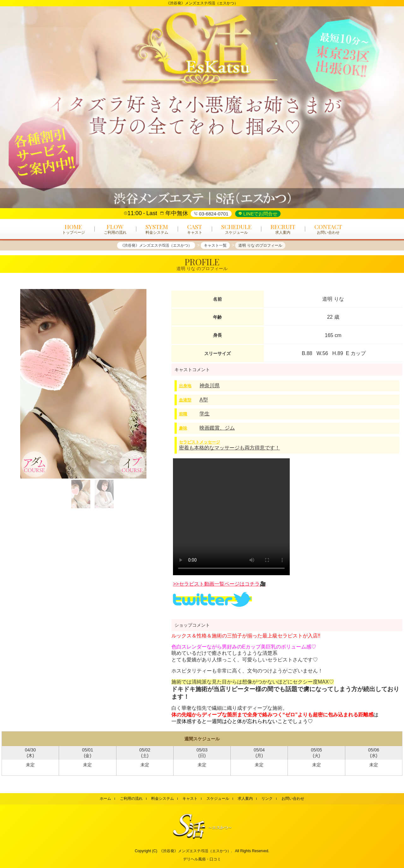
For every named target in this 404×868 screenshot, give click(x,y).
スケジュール (218, 799)
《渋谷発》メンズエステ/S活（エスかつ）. (196, 851)
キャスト (190, 799)
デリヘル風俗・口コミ (202, 859)
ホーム (105, 799)
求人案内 (245, 799)
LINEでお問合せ (260, 214)
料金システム (163, 799)
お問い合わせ (293, 799)
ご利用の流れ (131, 799)
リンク (267, 799)
